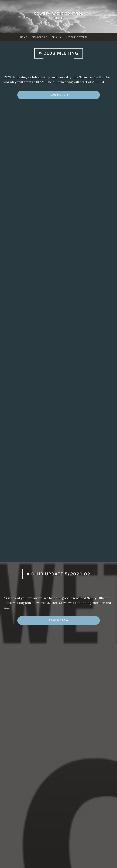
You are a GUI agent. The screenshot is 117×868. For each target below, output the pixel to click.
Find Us (56, 37)
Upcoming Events (77, 37)
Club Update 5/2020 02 (61, 574)
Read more (59, 96)
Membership (39, 37)
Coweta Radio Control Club (59, 16)
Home (24, 37)
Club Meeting (61, 53)
